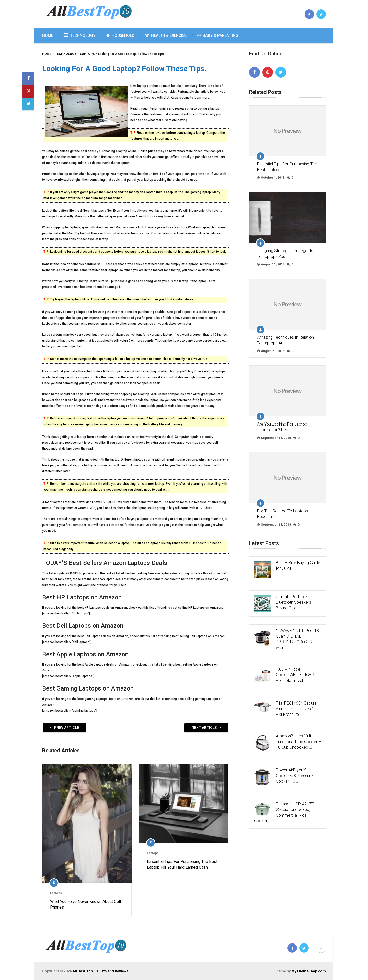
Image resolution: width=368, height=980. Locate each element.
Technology (80, 35)
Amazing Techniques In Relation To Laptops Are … (285, 340)
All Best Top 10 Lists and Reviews (101, 971)
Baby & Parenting (218, 35)
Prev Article (65, 728)
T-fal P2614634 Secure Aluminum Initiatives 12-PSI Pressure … (297, 709)
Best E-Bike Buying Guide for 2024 (298, 566)
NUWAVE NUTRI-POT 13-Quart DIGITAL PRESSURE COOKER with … (298, 639)
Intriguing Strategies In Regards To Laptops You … (285, 254)
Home (48, 35)
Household (120, 35)
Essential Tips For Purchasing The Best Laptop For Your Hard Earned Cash (182, 864)
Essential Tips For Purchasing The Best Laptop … (287, 167)
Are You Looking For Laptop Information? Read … (282, 427)
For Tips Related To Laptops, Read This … (283, 514)
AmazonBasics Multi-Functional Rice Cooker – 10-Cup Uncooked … (298, 742)
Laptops (56, 893)
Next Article (206, 728)
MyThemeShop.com (309, 971)
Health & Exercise (166, 35)
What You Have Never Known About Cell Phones (85, 904)
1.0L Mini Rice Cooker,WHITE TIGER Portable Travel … (295, 675)
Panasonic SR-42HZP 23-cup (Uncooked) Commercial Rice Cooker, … (284, 812)
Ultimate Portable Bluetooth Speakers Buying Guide (294, 602)
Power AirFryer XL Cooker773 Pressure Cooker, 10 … (294, 776)
